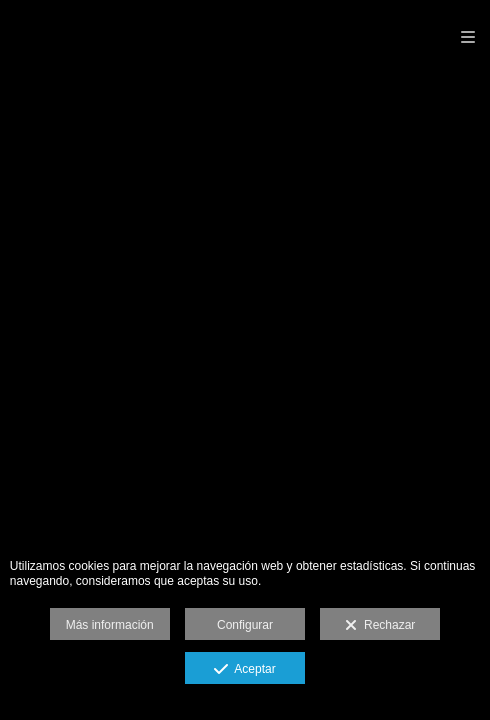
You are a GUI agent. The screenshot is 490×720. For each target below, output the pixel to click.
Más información (110, 625)
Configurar (245, 625)
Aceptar (244, 670)
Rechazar (380, 626)
